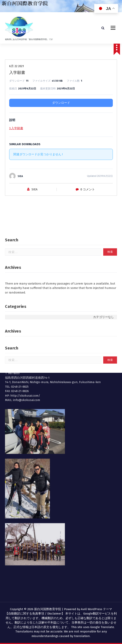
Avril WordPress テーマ (96, 609)
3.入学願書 (16, 129)
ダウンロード (61, 104)
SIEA (35, 191)
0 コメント (88, 191)
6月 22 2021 (17, 67)
